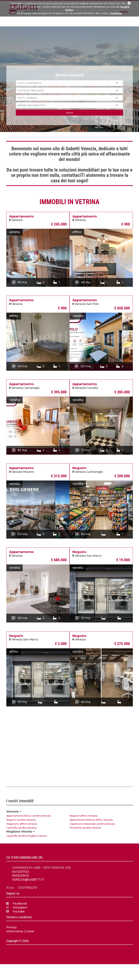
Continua (115, 13)
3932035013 (20, 876)
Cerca (69, 113)
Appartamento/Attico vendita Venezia (29, 816)
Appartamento (21, 216)
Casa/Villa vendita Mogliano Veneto (27, 836)
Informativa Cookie (20, 931)
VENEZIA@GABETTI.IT (28, 880)
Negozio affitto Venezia (83, 816)
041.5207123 (20, 872)
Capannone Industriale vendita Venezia (92, 824)
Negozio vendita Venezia (21, 820)
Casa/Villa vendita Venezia (21, 828)
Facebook (17, 904)
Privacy (12, 927)
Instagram (17, 907)
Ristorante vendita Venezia (85, 828)
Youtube (15, 911)
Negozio (79, 468)
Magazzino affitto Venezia (22, 824)
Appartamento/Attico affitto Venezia (91, 820)
